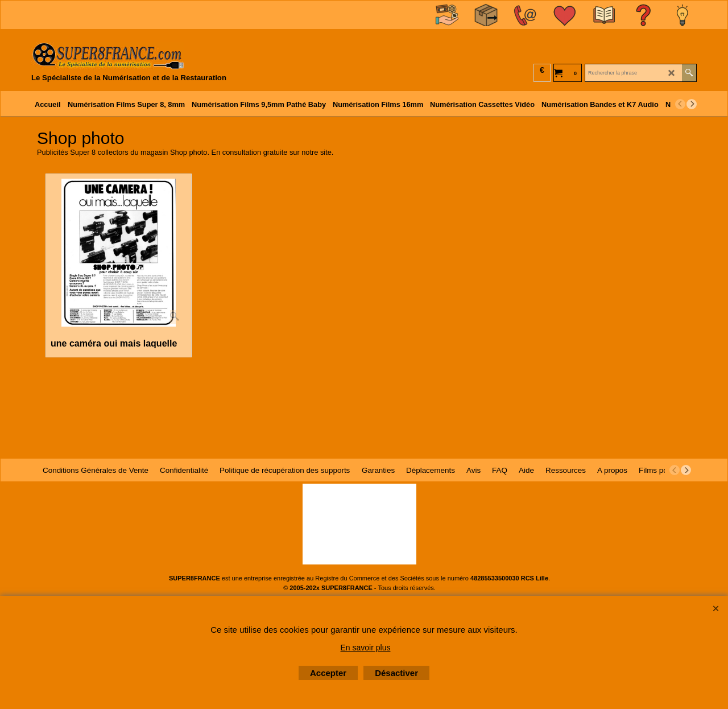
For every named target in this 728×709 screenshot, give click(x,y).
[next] (692, 104)
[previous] (680, 104)
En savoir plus (366, 648)
